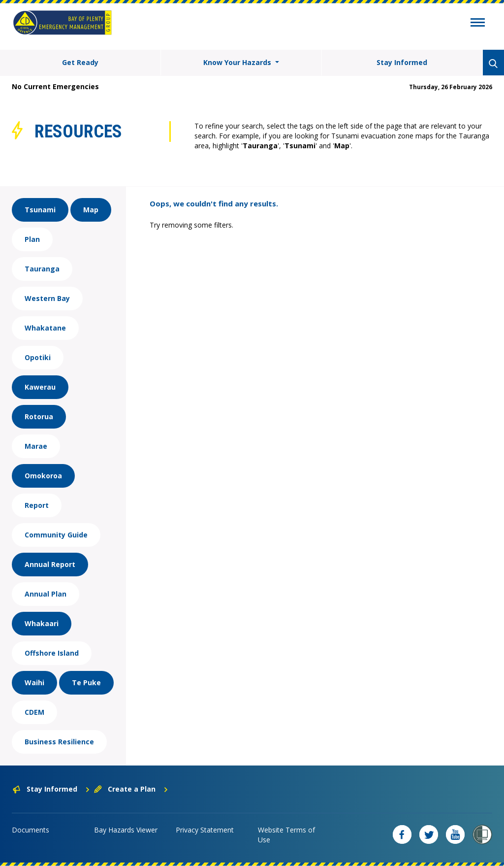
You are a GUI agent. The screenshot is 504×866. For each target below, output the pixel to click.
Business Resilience (59, 742)
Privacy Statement (205, 830)
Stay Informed (402, 62)
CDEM (34, 712)
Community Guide (56, 535)
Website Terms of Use (286, 835)
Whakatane (45, 328)
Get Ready (80, 62)
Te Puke (86, 683)
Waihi (34, 683)
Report (37, 505)
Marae (36, 446)
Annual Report (50, 564)
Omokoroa (43, 476)
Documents (31, 830)
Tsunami (40, 210)
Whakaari (42, 623)
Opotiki (38, 357)
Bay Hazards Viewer (126, 830)
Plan (32, 239)
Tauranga (42, 269)
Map (91, 210)
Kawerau (40, 387)
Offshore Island (52, 653)
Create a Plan (131, 789)
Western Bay (47, 298)
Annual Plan (46, 594)
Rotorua (39, 416)
